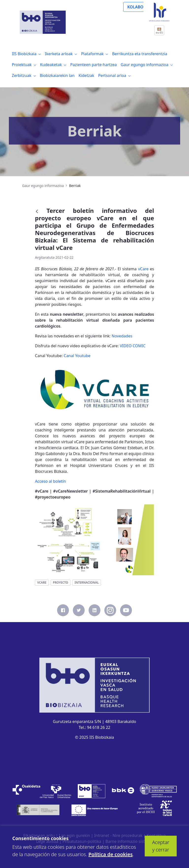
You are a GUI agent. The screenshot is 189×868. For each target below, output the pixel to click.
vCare (143, 269)
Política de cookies (110, 854)
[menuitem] (26, 54)
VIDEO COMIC (133, 346)
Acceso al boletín (50, 481)
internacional (87, 582)
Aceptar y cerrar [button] (161, 846)
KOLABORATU (140, 7)
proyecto (61, 582)
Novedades (122, 336)
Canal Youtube (77, 356)
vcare (42, 582)
